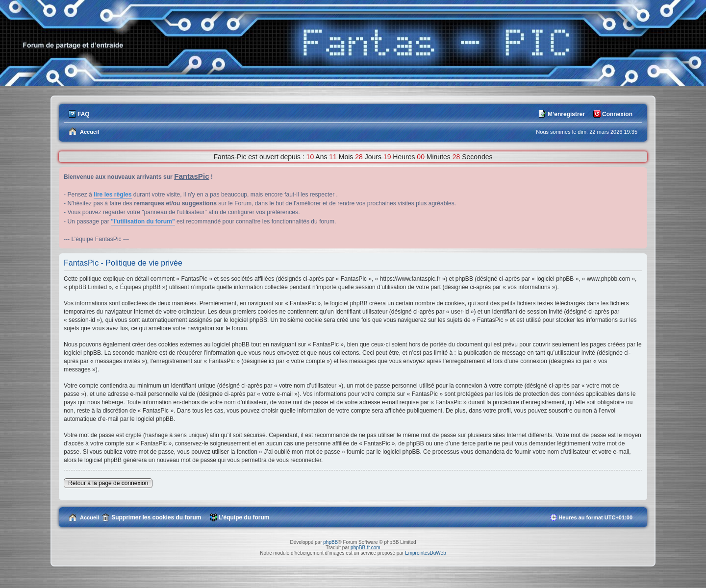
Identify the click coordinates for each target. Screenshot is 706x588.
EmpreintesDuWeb (426, 553)
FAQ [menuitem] (84, 114)
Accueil (89, 517)
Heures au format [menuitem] (595, 517)
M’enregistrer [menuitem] (566, 114)
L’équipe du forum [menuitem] (244, 517)
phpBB (330, 542)
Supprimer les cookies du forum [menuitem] (156, 517)
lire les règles (113, 195)
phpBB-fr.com (366, 548)
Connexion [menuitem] (617, 114)
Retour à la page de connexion (108, 483)
